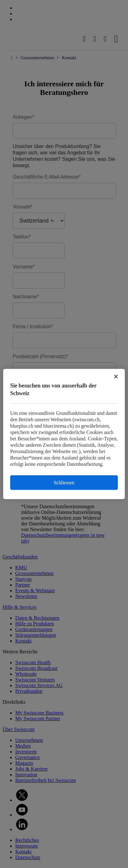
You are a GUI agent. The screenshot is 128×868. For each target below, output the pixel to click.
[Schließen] (116, 377)
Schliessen (64, 483)
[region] (64, 434)
